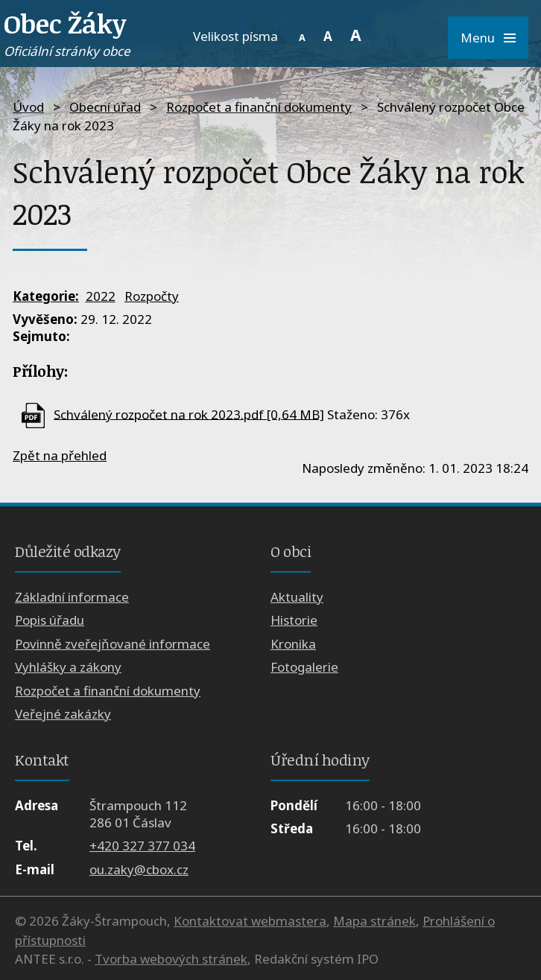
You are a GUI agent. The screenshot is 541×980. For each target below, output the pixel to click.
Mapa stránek (374, 921)
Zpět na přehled (60, 455)
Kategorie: (46, 296)
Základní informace (72, 597)
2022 (101, 296)
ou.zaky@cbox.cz (139, 869)
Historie (294, 620)
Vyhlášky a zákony (68, 667)
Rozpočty (152, 296)
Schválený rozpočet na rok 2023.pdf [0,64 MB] (189, 414)
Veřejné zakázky (63, 714)
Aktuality (297, 597)
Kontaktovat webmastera (250, 921)
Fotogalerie (304, 667)
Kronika (293, 644)
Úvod (28, 107)
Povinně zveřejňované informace (113, 644)
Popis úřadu (50, 620)
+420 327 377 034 (142, 846)
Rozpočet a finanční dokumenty (259, 107)
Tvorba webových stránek (171, 959)
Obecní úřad (105, 107)
